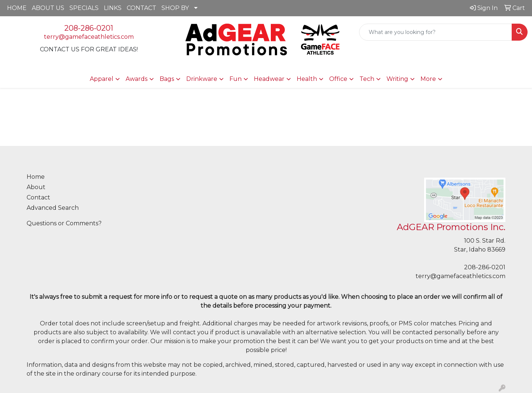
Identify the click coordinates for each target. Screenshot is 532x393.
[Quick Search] (436, 32)
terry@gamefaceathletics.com (89, 37)
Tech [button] (367, 79)
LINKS (113, 8)
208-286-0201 (89, 28)
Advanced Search (53, 208)
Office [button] (338, 79)
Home (36, 177)
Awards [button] (137, 79)
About (36, 187)
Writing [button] (397, 79)
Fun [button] (236, 79)
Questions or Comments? (64, 223)
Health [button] (307, 79)
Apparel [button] (102, 79)
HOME (17, 8)
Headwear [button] (269, 79)
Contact (38, 197)
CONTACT (141, 8)
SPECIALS (84, 8)
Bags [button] (167, 79)
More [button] (428, 79)
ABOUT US (48, 8)
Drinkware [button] (202, 79)
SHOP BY (175, 8)
